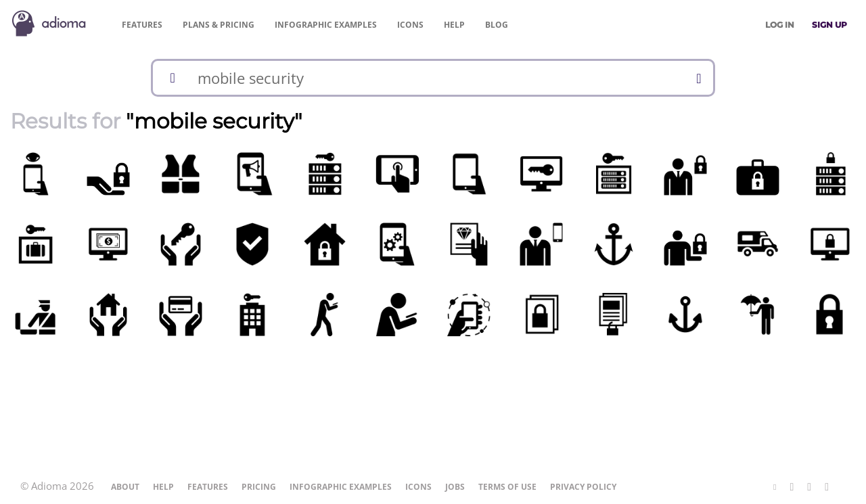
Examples (326, 25)
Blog (497, 25)
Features (142, 25)
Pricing (219, 25)
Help (454, 25)
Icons (410, 25)
